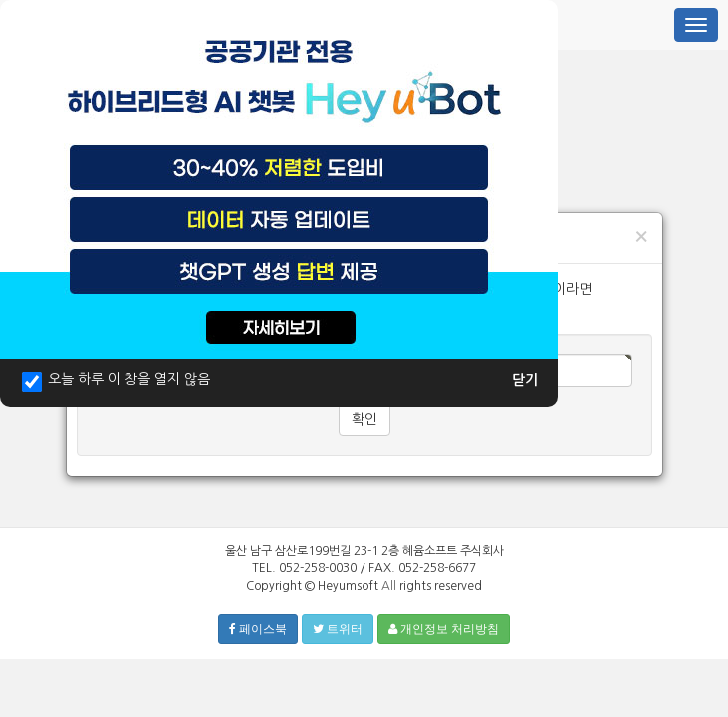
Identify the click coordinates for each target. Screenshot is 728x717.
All (389, 586)
